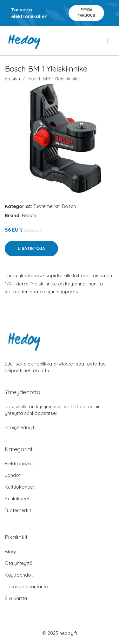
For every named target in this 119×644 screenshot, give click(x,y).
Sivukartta (16, 598)
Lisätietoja (31, 248)
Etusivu (12, 79)
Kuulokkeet (17, 499)
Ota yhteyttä (19, 563)
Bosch (69, 206)
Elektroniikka (19, 463)
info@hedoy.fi (20, 427)
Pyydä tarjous (86, 13)
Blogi (10, 551)
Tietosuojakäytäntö (26, 587)
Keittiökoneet (20, 487)
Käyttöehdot (19, 575)
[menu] (109, 41)
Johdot (13, 475)
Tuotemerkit (46, 206)
